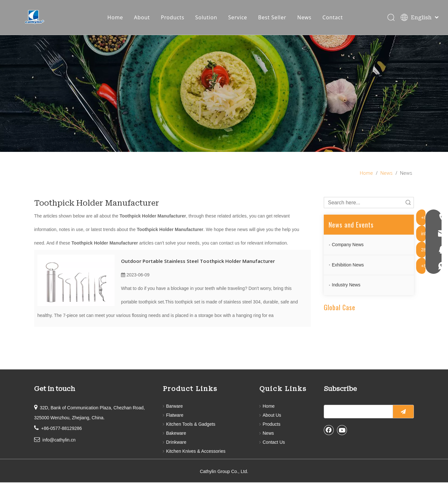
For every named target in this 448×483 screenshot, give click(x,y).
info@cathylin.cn (59, 441)
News (304, 18)
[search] (357, 412)
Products (173, 18)
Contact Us (274, 443)
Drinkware (176, 443)
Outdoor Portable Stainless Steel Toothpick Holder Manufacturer (198, 262)
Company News (348, 245)
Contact (333, 18)
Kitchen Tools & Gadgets (191, 425)
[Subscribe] (403, 412)
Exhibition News (348, 265)
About (142, 18)
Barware (174, 407)
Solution (207, 18)
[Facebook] (329, 431)
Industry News (346, 285)
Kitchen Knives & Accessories (196, 452)
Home (115, 18)
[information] (224, 94)
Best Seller (273, 18)
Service (238, 18)
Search (408, 203)
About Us (272, 416)
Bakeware (176, 434)
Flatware (175, 416)
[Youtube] (342, 431)
